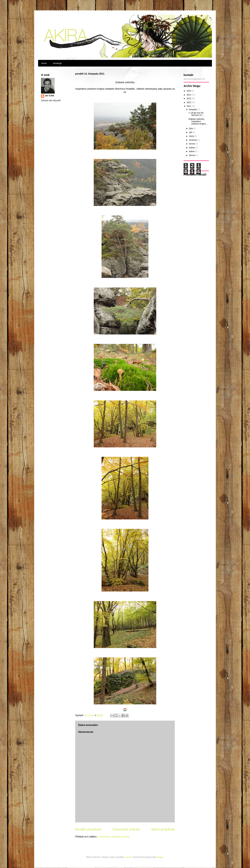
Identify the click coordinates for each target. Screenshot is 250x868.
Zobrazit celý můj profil (51, 101)
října (191, 128)
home (44, 63)
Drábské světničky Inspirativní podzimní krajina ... (198, 121)
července (193, 140)
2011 (189, 106)
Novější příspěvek (88, 829)
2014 (189, 95)
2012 (189, 102)
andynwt (128, 857)
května (192, 148)
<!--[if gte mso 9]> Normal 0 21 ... (196, 114)
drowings (57, 63)
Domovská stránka (126, 829)
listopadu (193, 110)
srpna (192, 136)
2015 (189, 91)
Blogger (160, 857)
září (191, 132)
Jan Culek (50, 96)
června (192, 144)
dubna (192, 151)
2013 (189, 99)
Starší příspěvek (163, 829)
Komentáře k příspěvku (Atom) (114, 837)
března (192, 155)
